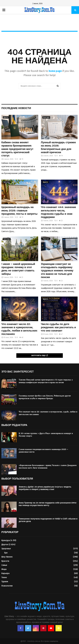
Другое (6, 117)
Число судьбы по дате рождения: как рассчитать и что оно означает (58, 327)
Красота (5, 561)
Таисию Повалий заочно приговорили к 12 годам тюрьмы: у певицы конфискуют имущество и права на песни (46, 381)
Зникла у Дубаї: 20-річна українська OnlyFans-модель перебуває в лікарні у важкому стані (45, 488)
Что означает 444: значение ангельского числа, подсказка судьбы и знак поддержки (59, 212)
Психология (7, 586)
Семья (4, 565)
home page (55, 71)
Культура (46, 117)
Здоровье (6, 549)
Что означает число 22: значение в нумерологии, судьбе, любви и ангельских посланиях (19, 329)
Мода (4, 569)
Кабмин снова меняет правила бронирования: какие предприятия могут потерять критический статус (17, 149)
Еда (6, 553)
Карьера (46, 239)
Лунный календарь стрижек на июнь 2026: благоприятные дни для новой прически (58, 147)
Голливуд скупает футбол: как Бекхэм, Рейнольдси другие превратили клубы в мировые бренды (45, 397)
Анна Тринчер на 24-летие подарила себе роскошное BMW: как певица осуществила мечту (48, 504)
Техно (4, 577)
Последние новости (16, 108)
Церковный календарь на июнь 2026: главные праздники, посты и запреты (19, 210)
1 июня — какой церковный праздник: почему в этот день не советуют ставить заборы (18, 269)
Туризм (5, 582)
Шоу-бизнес (7, 557)
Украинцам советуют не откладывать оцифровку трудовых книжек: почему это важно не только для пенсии (57, 271)
